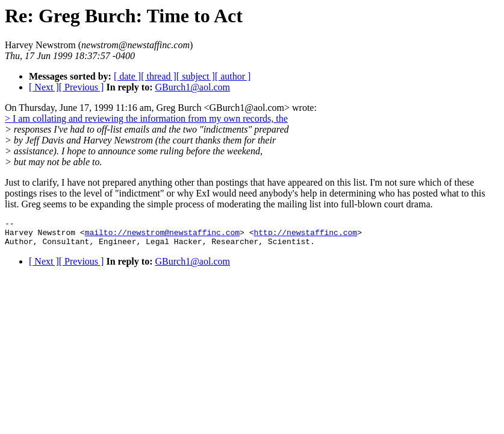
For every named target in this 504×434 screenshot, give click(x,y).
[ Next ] (44, 87)
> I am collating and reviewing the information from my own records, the (146, 118)
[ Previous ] (82, 87)
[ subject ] (196, 76)
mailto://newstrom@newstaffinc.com (162, 236)
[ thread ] (159, 76)
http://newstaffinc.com (305, 236)
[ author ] (233, 76)
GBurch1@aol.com (192, 87)
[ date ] (127, 76)
